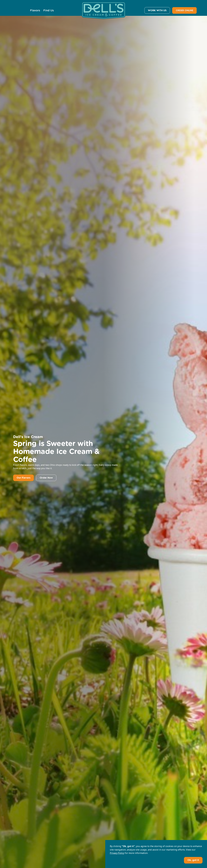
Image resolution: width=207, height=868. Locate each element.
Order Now (46, 478)
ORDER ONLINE (184, 10)
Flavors (35, 10)
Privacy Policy (117, 853)
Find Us (49, 10)
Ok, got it (193, 860)
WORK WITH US (157, 10)
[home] (104, 10)
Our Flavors (23, 478)
